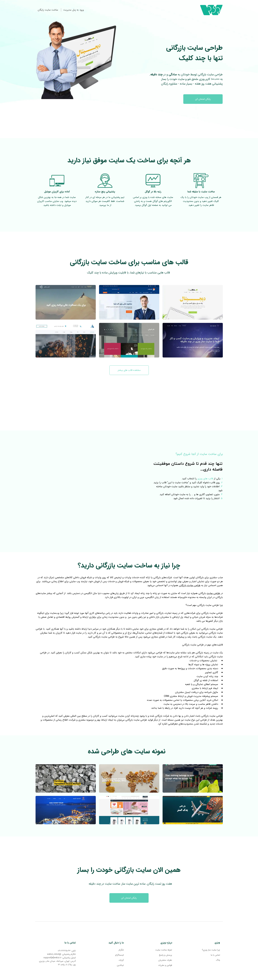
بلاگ (218, 960)
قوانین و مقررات (165, 965)
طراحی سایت (213, 593)
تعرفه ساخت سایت (164, 950)
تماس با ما (215, 955)
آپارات (121, 960)
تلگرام (121, 950)
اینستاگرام (119, 955)
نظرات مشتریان (165, 960)
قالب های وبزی (205, 479)
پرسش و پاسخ (165, 955)
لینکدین (120, 965)
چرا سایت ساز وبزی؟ (211, 950)
